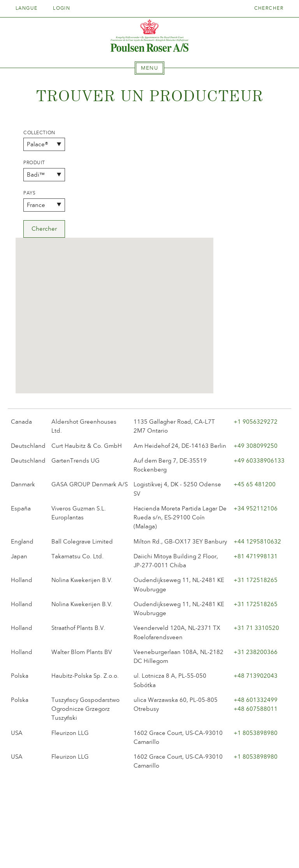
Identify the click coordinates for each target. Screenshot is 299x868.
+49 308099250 (256, 337)
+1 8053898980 (256, 624)
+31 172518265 (256, 472)
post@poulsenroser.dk (238, 850)
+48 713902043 (256, 568)
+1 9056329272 (256, 313)
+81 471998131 (256, 448)
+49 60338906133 (259, 352)
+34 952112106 (256, 400)
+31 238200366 (256, 544)
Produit (34, 163)
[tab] (149, 68)
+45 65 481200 (255, 376)
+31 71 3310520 (256, 520)
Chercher (269, 8)
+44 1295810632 (257, 433)
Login (62, 8)
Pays (29, 193)
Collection (39, 133)
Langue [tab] (29, 8)
